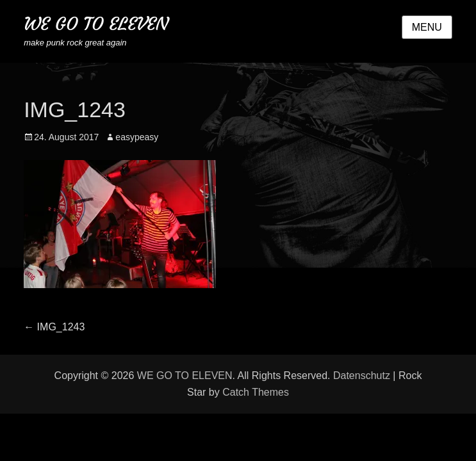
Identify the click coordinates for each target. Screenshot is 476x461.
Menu (427, 27)
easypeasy (137, 137)
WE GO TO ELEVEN (96, 24)
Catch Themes (256, 392)
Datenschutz (362, 376)
